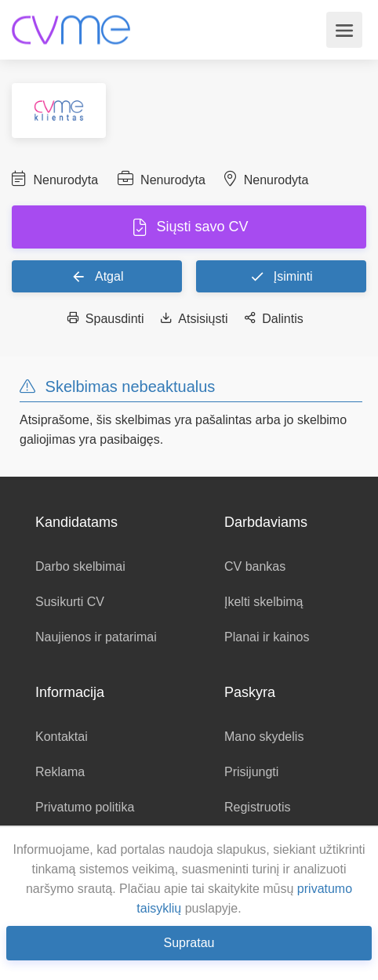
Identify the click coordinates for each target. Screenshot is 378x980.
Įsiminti (281, 276)
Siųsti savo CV (200, 227)
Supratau (189, 943)
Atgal (97, 276)
